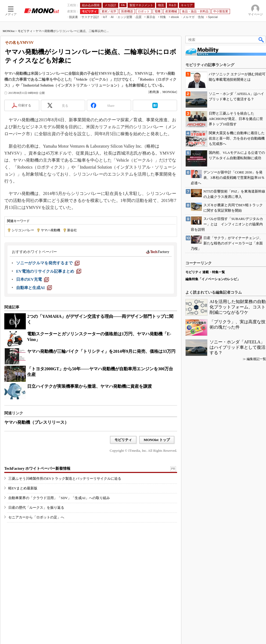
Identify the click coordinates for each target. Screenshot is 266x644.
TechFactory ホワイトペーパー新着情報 (37, 469)
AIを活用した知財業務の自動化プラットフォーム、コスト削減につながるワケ (238, 307)
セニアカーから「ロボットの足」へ (36, 517)
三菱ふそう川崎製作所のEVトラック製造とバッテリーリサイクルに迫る (65, 478)
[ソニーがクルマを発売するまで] (48, 263)
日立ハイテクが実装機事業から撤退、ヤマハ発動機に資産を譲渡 (89, 386)
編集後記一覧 (256, 359)
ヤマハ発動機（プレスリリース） (37, 422)
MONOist (9, 31)
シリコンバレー (23, 230)
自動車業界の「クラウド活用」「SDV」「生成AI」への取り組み (59, 498)
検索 (261, 40)
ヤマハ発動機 (51, 230)
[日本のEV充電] (33, 279)
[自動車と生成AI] (34, 288)
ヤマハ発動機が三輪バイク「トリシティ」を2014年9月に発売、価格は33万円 (101, 351)
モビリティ (25, 31)
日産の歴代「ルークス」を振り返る (36, 508)
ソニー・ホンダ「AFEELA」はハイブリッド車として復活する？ (238, 347)
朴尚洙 (154, 92)
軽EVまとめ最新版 (23, 488)
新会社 (72, 230)
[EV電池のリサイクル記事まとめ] (49, 271)
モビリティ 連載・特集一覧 (205, 272)
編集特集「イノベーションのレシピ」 (213, 279)
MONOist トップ (157, 440)
